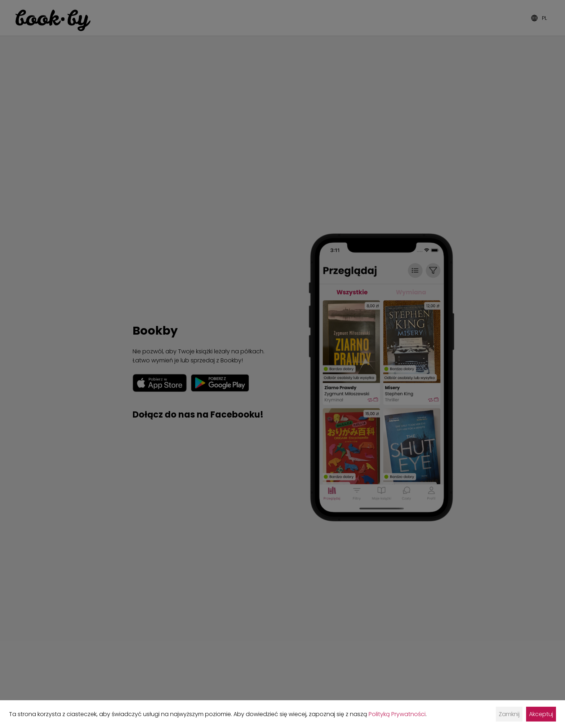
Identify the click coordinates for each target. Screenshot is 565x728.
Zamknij (509, 714)
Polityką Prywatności (397, 714)
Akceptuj (541, 714)
